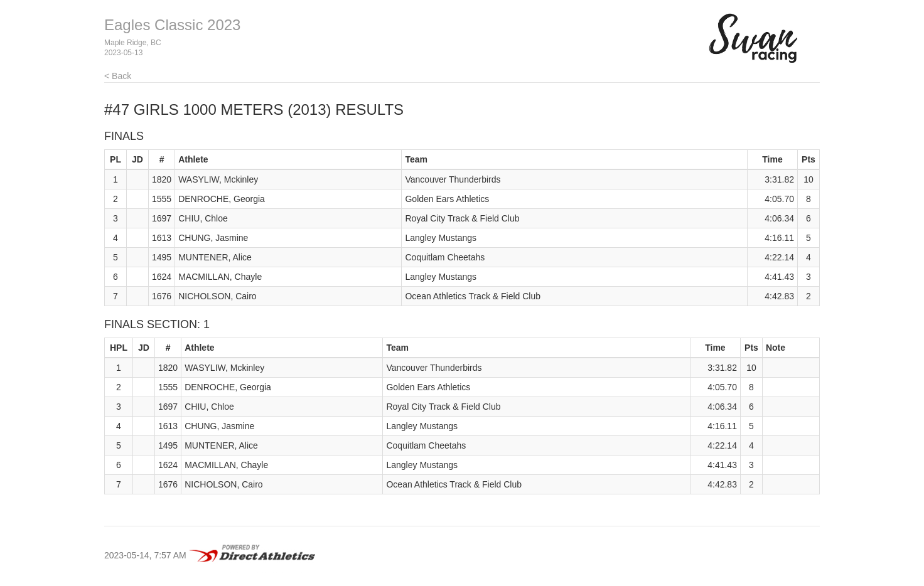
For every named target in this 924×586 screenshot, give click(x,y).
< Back (118, 76)
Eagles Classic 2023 (172, 25)
